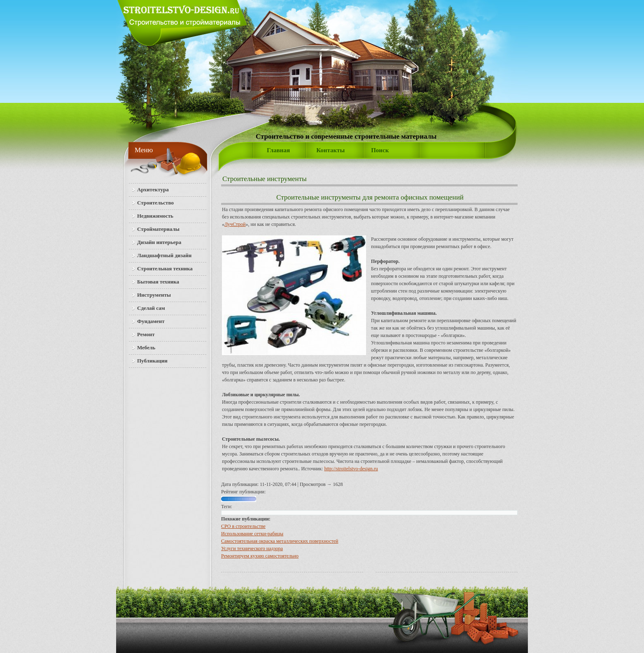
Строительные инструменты (265, 179)
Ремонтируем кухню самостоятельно (260, 556)
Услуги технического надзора (252, 548)
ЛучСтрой (235, 224)
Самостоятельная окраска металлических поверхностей (280, 541)
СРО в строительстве (243, 526)
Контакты (330, 150)
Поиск (380, 150)
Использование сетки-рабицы (252, 534)
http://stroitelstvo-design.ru (351, 469)
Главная (278, 150)
